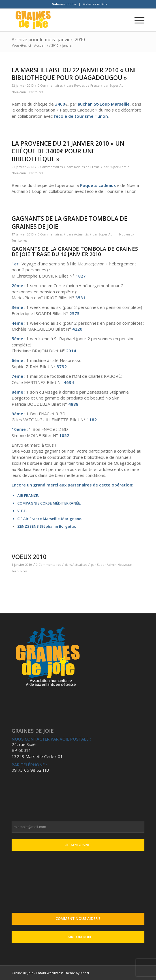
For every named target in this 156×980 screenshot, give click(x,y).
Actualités (81, 234)
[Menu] (137, 20)
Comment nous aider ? (78, 918)
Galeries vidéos (95, 4)
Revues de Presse (87, 86)
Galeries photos (64, 4)
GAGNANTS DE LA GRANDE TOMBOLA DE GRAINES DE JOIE (70, 222)
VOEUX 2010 (29, 557)
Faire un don (78, 937)
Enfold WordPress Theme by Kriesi (63, 973)
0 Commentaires (50, 86)
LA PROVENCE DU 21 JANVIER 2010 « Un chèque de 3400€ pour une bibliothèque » (68, 151)
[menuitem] (64, 4)
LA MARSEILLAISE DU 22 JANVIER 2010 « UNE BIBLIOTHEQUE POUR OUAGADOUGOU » (74, 74)
